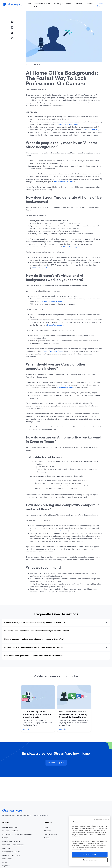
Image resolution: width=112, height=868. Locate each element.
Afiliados (51, 831)
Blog (51, 827)
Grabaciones (7, 838)
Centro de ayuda (51, 834)
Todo (29, 3)
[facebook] (12, 27)
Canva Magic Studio (90, 130)
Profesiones (14, 859)
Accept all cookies (90, 854)
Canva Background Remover (57, 531)
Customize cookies (90, 860)
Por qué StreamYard (10, 827)
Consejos (89, 3)
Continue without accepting (101, 819)
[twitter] (12, 33)
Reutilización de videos (11, 855)
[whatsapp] (12, 39)
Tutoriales (78, 3)
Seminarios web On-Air (11, 852)
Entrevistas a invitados (11, 841)
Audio (68, 3)
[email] (12, 22)
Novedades (49, 838)
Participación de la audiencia (13, 845)
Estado (5, 862)
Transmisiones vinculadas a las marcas (17, 834)
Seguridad (6, 866)
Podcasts (6, 848)
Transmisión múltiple (10, 831)
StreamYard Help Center (69, 124)
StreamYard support (71, 247)
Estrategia (58, 3)
